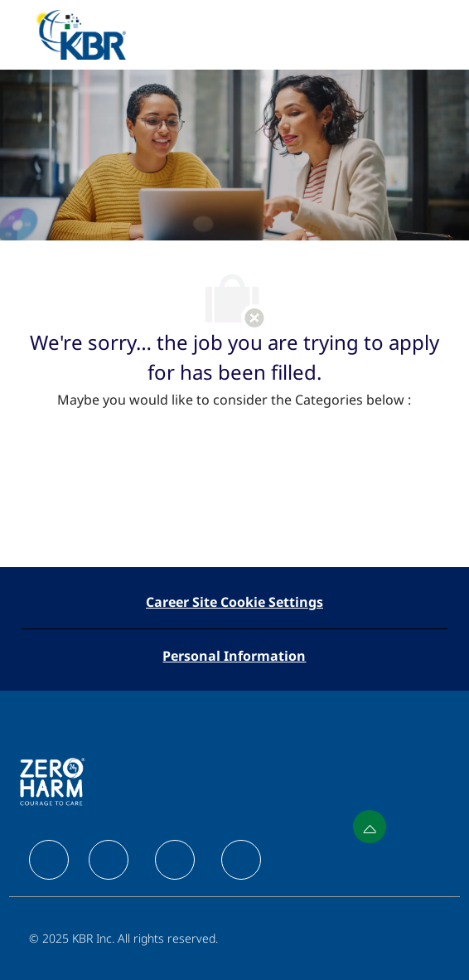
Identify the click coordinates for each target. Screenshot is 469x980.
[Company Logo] (80, 34)
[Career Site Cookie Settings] (234, 602)
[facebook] (49, 860)
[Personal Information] (234, 656)
